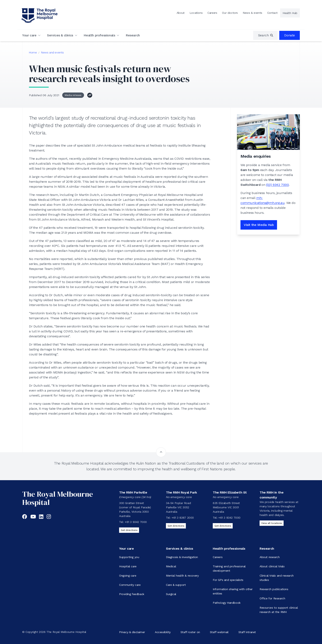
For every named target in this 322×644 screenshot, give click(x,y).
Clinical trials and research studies (277, 578)
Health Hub (290, 13)
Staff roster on (190, 632)
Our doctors (230, 13)
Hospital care (128, 566)
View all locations (272, 523)
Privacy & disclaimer (132, 632)
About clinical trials (272, 566)
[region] (266, 35)
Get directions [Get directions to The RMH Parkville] (129, 530)
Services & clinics (60, 35)
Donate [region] (290, 35)
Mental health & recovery (182, 576)
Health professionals (99, 35)
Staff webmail (219, 632)
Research (133, 35)
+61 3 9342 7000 (136, 522)
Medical (171, 566)
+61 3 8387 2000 (183, 518)
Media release (73, 95)
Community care (130, 585)
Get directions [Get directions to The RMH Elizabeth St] (223, 526)
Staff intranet (247, 632)
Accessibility (163, 632)
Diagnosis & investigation (182, 557)
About (181, 13)
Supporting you (129, 557)
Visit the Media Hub (259, 225)
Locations (196, 13)
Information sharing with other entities (233, 591)
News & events (252, 13)
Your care (29, 35)
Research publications (274, 589)
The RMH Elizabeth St (230, 492)
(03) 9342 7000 (277, 185)
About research (270, 557)
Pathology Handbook (227, 603)
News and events (52, 52)
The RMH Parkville (133, 492)
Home (33, 52)
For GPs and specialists (228, 580)
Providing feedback (132, 594)
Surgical (171, 594)
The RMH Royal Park (181, 492)
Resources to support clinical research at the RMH (279, 610)
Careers (212, 13)
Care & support (176, 585)
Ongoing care (128, 576)
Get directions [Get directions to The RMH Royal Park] (176, 526)
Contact (272, 13)
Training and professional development (229, 568)
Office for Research (272, 598)
